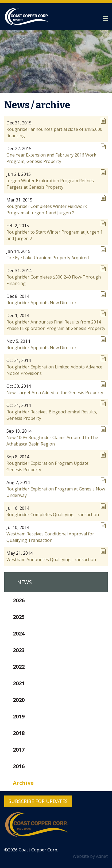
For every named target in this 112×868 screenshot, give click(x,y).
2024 (19, 633)
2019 (19, 716)
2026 (19, 600)
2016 (19, 766)
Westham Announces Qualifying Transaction (51, 559)
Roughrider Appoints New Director (41, 303)
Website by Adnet (90, 856)
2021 (19, 683)
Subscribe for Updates (38, 801)
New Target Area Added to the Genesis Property (55, 393)
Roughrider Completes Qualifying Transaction (53, 515)
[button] (105, 18)
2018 (19, 733)
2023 (19, 650)
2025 (19, 617)
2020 (19, 700)
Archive (23, 783)
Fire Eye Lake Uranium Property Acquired (48, 258)
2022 (19, 667)
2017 (19, 750)
